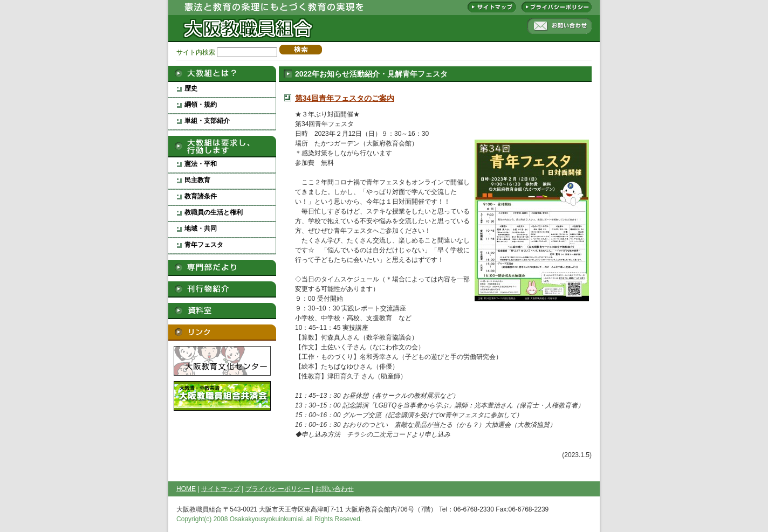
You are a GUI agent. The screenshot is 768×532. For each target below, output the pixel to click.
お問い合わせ (559, 26)
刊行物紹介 (222, 289)
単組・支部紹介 (207, 121)
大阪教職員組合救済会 (222, 396)
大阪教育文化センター (222, 361)
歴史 (191, 88)
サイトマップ (492, 7)
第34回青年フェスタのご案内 (345, 98)
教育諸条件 (201, 196)
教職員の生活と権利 (214, 212)
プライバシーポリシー (557, 7)
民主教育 (197, 180)
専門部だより (222, 268)
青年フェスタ (204, 245)
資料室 (222, 311)
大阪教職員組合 (246, 22)
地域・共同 (201, 229)
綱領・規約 (201, 105)
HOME (186, 489)
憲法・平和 (201, 164)
